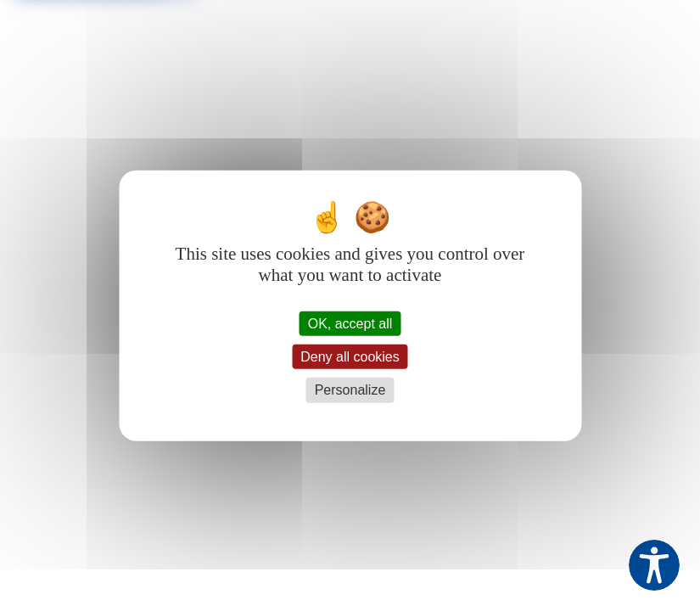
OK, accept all (350, 324)
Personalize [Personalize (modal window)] (350, 390)
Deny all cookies (350, 357)
